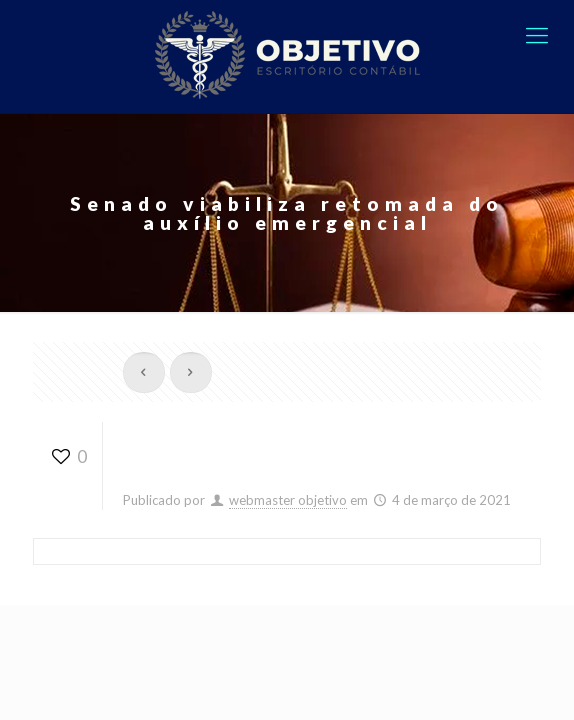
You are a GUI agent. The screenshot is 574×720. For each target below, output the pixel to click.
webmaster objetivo (288, 500)
